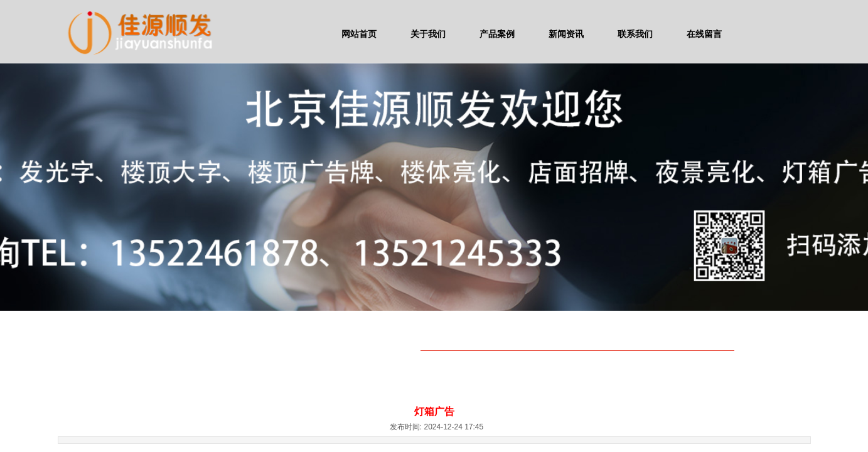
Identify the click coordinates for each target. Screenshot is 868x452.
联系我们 (635, 34)
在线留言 (704, 34)
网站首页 (359, 34)
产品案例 (497, 34)
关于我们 (428, 34)
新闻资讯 (566, 34)
